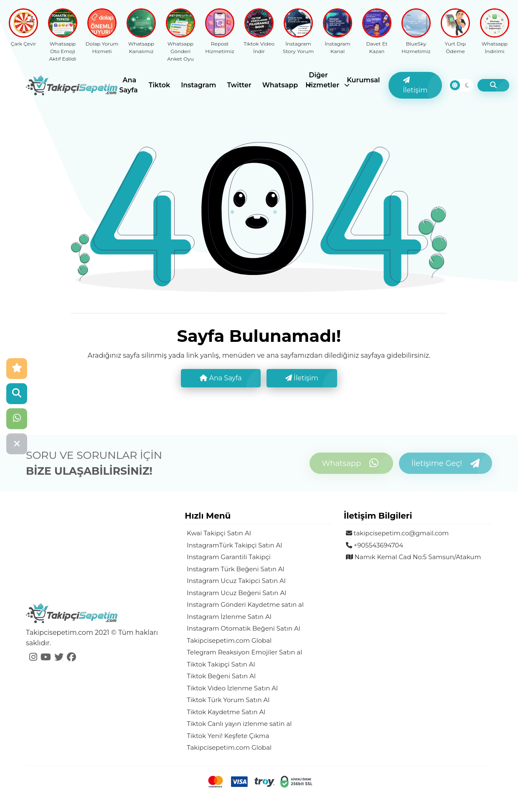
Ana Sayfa (129, 85)
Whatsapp (280, 85)
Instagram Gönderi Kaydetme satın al (245, 605)
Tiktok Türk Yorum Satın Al (228, 700)
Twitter (239, 85)
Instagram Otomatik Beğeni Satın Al (244, 628)
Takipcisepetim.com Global (229, 640)
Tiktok (159, 85)
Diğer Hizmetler (322, 80)
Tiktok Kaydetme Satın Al (226, 712)
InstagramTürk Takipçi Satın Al (234, 545)
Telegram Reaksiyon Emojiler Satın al (244, 652)
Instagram (198, 85)
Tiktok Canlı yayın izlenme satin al (239, 724)
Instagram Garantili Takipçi (229, 557)
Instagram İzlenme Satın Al (229, 617)
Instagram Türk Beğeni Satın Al (235, 569)
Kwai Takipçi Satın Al (219, 533)
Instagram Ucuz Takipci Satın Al (236, 581)
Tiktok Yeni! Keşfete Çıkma (228, 736)
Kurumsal (363, 80)
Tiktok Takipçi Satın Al (221, 664)
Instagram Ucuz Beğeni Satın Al (236, 593)
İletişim (415, 85)
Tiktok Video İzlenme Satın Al (232, 688)
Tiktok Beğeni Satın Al (221, 676)
